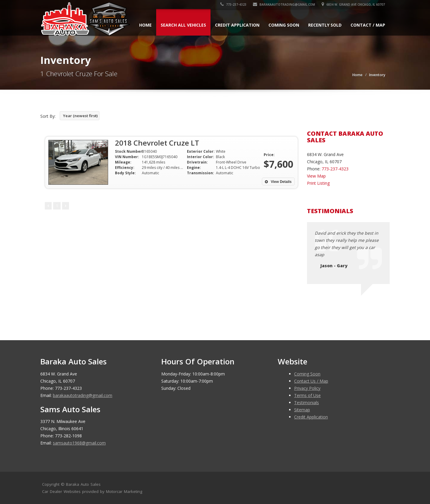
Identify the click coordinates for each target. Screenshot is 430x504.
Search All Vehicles (183, 25)
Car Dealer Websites (61, 491)
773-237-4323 (234, 4)
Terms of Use (307, 395)
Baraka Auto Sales (83, 484)
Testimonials (307, 403)
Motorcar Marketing (124, 491)
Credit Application (237, 25)
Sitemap (302, 410)
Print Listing (318, 183)
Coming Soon (284, 25)
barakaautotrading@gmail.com (284, 4)
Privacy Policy (307, 388)
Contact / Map (368, 25)
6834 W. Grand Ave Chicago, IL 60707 (354, 4)
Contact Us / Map (311, 381)
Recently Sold (325, 25)
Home (145, 25)
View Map (316, 176)
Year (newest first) (80, 116)
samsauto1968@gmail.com (79, 443)
